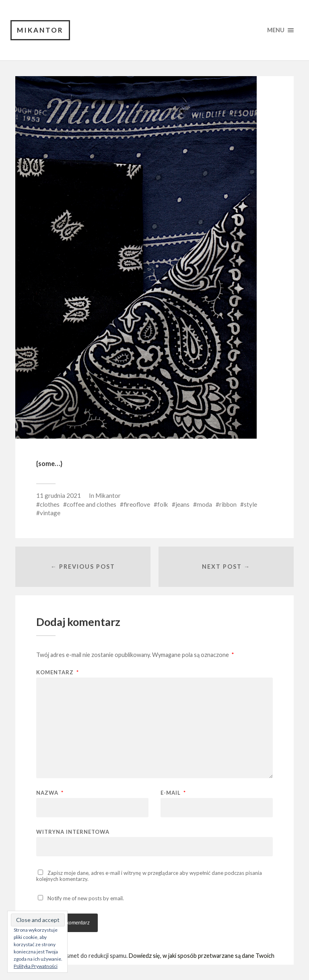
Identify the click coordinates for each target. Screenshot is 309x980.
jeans (182, 504)
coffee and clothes (92, 504)
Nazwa (50, 793)
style (250, 504)
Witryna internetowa (73, 832)
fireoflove (137, 504)
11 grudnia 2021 (59, 495)
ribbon (228, 504)
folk (163, 504)
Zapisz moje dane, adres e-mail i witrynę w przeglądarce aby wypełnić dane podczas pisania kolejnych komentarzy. (149, 876)
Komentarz (58, 672)
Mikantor (40, 30)
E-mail (173, 793)
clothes (50, 504)
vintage (50, 513)
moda (204, 504)
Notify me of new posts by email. (86, 898)
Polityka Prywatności (36, 966)
